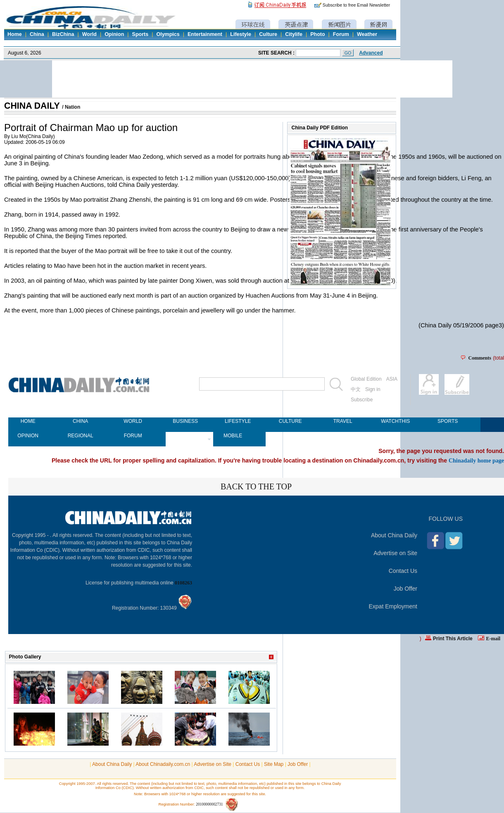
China (37, 34)
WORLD (133, 421)
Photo (317, 34)
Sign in (373, 389)
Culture (268, 34)
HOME (28, 421)
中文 (356, 389)
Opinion (114, 34)
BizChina (63, 34)
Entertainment (205, 34)
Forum (341, 34)
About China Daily (394, 535)
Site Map (274, 764)
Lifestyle (241, 34)
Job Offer (405, 589)
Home (15, 34)
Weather (367, 34)
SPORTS (448, 421)
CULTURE (290, 421)
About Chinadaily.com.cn (163, 764)
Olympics (168, 34)
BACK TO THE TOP (256, 486)
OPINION (28, 436)
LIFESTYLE (238, 421)
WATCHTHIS (395, 421)
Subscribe (362, 400)
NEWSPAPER (185, 436)
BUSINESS (185, 421)
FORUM (133, 436)
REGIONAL (81, 436)
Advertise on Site (395, 553)
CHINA (80, 421)
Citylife (294, 34)
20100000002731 (209, 804)
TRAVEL (343, 421)
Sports (140, 34)
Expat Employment (393, 606)
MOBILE (233, 436)
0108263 (183, 583)
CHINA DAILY (33, 106)
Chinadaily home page (476, 460)
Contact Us (403, 571)
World (89, 34)
